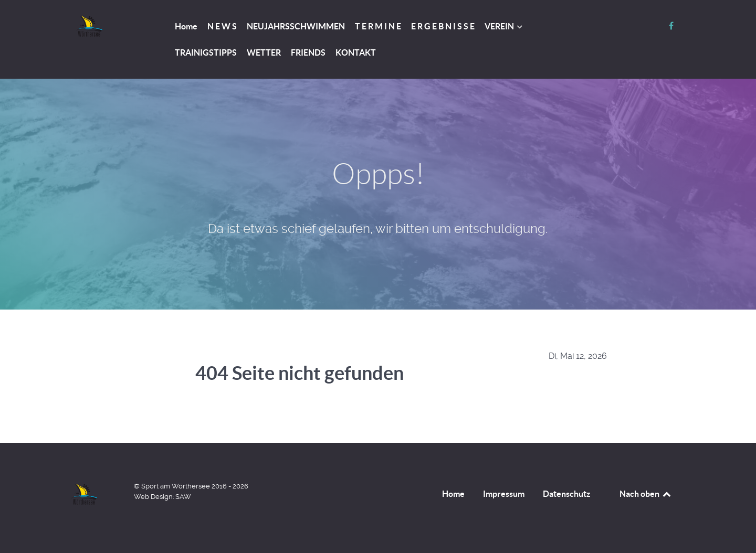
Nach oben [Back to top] (646, 494)
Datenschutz (567, 494)
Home (453, 494)
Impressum (504, 494)
